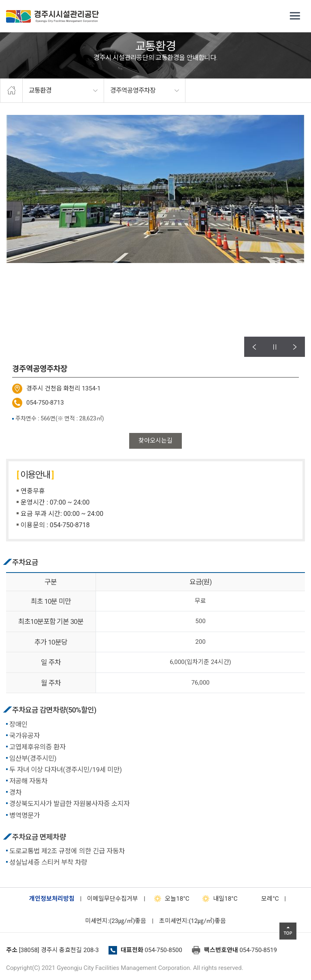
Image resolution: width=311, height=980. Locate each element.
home (11, 91)
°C (263, 899)
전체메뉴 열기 (295, 16)
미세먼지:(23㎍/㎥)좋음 (116, 921)
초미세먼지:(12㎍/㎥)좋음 (193, 921)
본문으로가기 (18, 0)
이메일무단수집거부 (113, 899)
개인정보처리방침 (52, 899)
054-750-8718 (70, 525)
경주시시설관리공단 (52, 16)
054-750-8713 (45, 403)
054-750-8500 (163, 950)
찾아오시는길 (155, 441)
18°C (170, 899)
